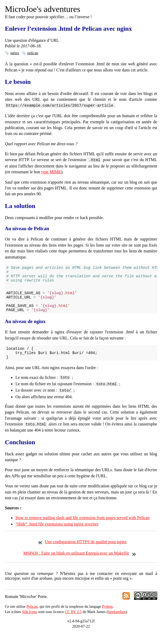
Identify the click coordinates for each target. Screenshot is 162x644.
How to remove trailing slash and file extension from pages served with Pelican (82, 529)
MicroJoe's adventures (42, 9)
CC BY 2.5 (73, 623)
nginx (15, 53)
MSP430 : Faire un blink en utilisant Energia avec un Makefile (76, 564)
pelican (33, 53)
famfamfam (117, 623)
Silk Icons (30, 623)
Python (108, 618)
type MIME (51, 171)
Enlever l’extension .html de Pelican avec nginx (68, 29)
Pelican (32, 618)
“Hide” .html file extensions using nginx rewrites (57, 535)
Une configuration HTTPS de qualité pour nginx (86, 553)
